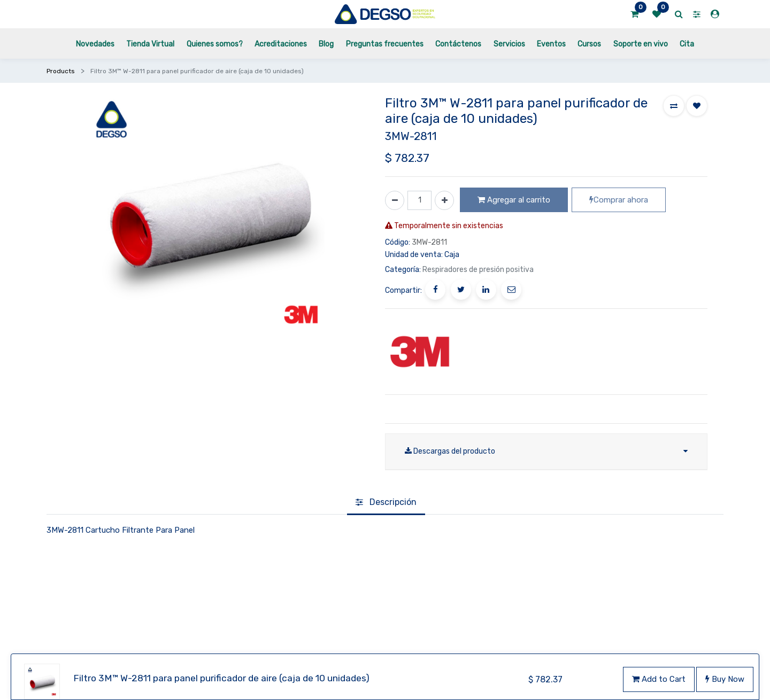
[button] (674, 106)
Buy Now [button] (725, 679)
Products (61, 71)
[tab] (386, 486)
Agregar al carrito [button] (514, 200)
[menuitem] (95, 44)
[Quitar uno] (395, 200)
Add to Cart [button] (659, 679)
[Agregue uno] (444, 200)
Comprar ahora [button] (619, 200)
